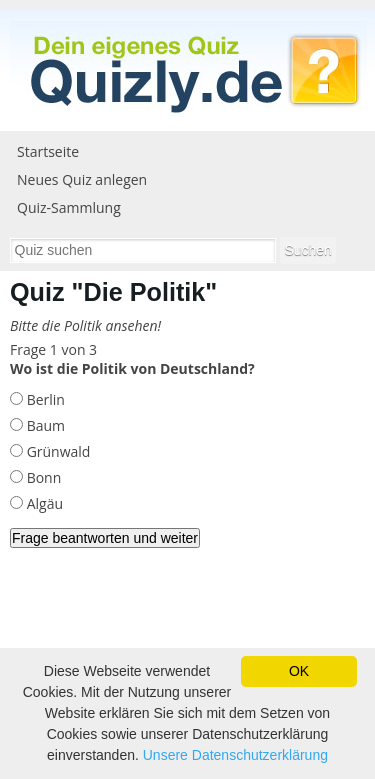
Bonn (42, 477)
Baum (44, 425)
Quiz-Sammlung (69, 207)
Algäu (43, 503)
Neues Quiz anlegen (82, 179)
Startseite (48, 151)
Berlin (44, 399)
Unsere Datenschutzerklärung (235, 755)
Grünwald (56, 451)
